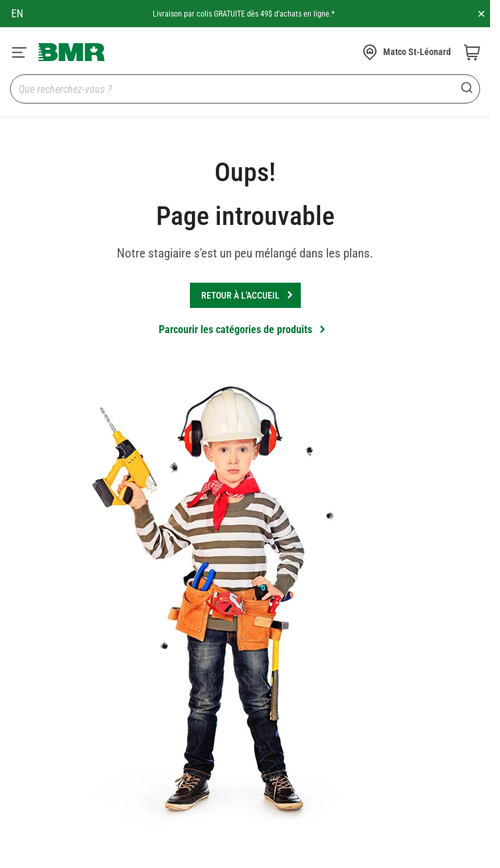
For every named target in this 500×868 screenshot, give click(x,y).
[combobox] (245, 89)
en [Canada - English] (17, 14)
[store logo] (72, 52)
